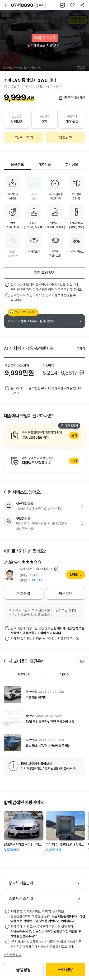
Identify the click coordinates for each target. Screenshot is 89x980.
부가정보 (72, 164)
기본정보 (44, 164)
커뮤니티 (24, 675)
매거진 (65, 675)
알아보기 (44, 435)
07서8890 (28, 5)
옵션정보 (17, 164)
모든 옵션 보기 (45, 273)
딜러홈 (74, 575)
